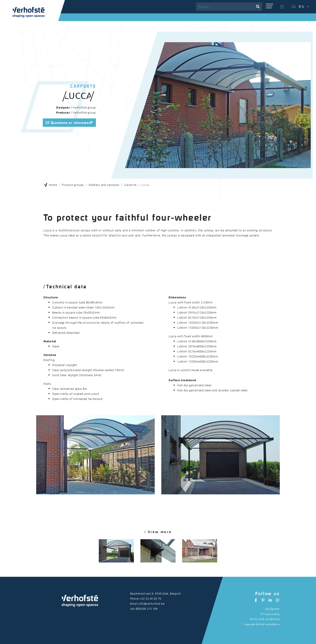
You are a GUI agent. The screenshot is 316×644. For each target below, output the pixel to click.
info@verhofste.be (151, 603)
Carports (130, 185)
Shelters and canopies (104, 185)
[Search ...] (225, 7)
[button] (269, 6)
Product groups (73, 185)
